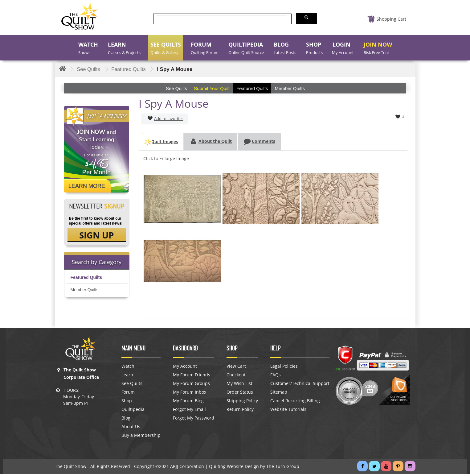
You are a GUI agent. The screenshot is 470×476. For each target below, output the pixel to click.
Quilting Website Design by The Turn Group (254, 468)
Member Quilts (85, 291)
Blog (126, 420)
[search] (222, 19)
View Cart (236, 368)
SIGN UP (97, 236)
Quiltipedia (133, 412)
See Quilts (132, 386)
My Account (185, 368)
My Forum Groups (191, 386)
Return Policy (240, 412)
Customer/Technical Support (300, 386)
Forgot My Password (194, 420)
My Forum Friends (192, 377)
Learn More (87, 186)
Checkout (236, 377)
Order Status (240, 394)
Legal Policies (284, 368)
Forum (128, 394)
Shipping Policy (242, 403)
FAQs (276, 377)
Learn (127, 377)
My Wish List (239, 386)
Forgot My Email (189, 412)
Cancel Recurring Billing (295, 403)
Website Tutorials (288, 412)
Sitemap (279, 394)
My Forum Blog (188, 403)
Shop (127, 403)
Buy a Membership (141, 437)
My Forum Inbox (190, 394)
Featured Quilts (86, 279)
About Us (131, 429)
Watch (128, 368)
